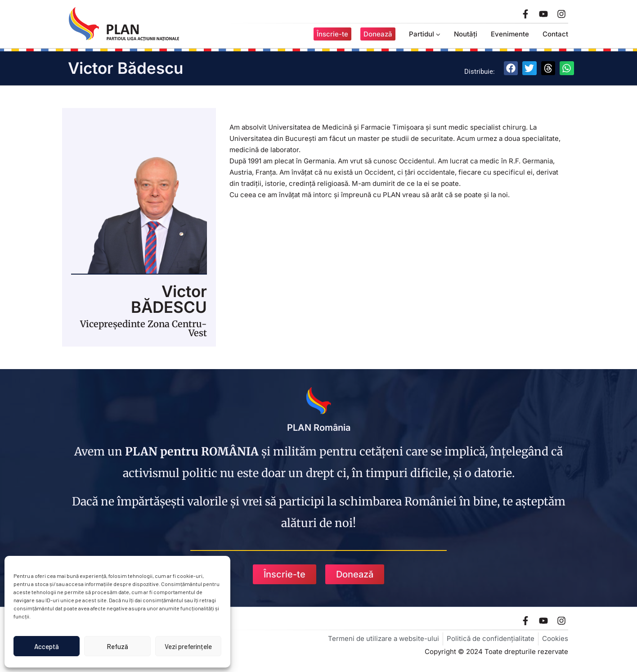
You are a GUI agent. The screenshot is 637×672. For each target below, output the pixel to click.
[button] (511, 68)
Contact (555, 34)
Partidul (425, 34)
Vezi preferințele (188, 646)
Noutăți (466, 34)
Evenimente (510, 34)
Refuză (117, 646)
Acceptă (47, 646)
